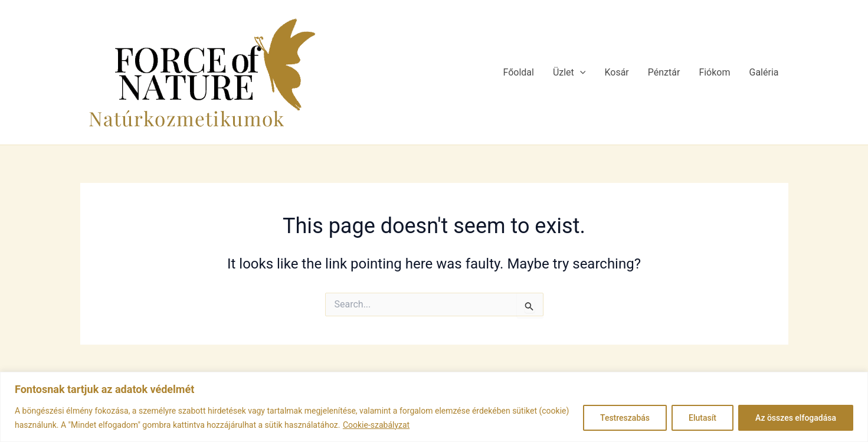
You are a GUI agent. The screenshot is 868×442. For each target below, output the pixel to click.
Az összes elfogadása (796, 418)
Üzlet (569, 73)
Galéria (764, 72)
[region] (434, 407)
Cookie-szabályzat (376, 425)
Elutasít (702, 418)
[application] (580, 73)
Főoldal (518, 72)
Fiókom (714, 72)
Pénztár (664, 72)
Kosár (616, 72)
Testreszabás (625, 418)
